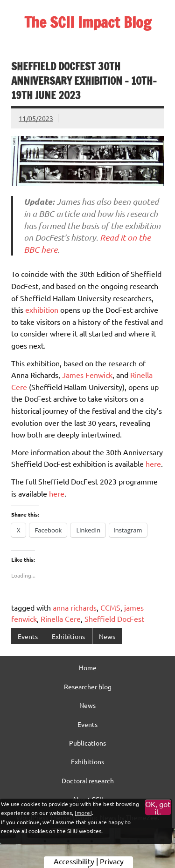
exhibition (42, 310)
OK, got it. (158, 807)
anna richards (75, 607)
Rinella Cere (61, 619)
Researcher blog (88, 686)
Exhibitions (68, 636)
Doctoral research (88, 781)
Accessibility (74, 861)
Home (88, 667)
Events (28, 636)
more (83, 813)
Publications (87, 743)
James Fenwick (87, 375)
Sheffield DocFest (114, 619)
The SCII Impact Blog (88, 22)
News (107, 636)
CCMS (110, 607)
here (153, 464)
